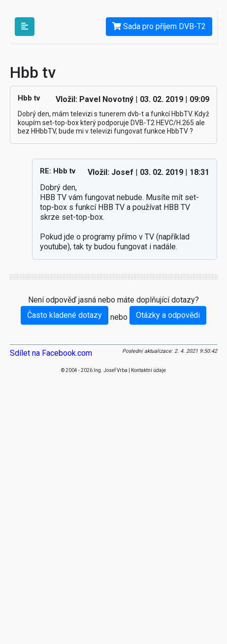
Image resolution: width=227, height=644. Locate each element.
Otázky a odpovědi (168, 315)
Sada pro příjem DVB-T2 (159, 26)
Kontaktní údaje (148, 370)
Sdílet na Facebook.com (51, 353)
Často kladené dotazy (65, 315)
